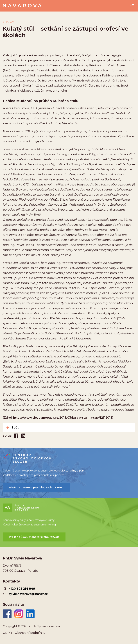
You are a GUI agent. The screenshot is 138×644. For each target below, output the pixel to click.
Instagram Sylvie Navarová (19, 614)
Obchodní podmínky (30, 633)
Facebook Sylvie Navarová (7, 614)
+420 (22, 589)
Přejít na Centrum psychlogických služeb (36, 487)
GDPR (7, 633)
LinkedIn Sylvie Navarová (30, 614)
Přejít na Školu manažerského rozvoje (34, 537)
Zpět (15, 428)
